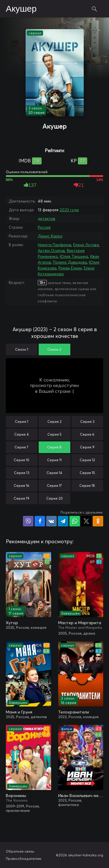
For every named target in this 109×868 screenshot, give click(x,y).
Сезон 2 (54, 349)
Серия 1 (22, 421)
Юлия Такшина (74, 256)
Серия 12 (87, 460)
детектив (47, 219)
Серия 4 (22, 434)
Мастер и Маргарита (80, 623)
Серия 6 (87, 434)
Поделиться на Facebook (40, 521)
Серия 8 (54, 447)
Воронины (16, 796)
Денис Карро (50, 236)
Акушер (21, 9)
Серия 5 (54, 434)
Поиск (94, 9)
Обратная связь (20, 851)
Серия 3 (87, 421)
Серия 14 (54, 473)
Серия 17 (54, 486)
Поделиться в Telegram (63, 521)
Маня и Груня (19, 712)
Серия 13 (22, 473)
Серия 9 (87, 447)
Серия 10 (22, 460)
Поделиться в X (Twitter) (86, 521)
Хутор (12, 623)
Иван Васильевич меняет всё (81, 796)
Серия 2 (54, 421)
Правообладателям (24, 859)
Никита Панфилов (54, 245)
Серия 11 (54, 460)
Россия (44, 227)
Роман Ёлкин (70, 268)
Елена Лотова (86, 245)
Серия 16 (22, 486)
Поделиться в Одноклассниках (98, 521)
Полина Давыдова (70, 262)
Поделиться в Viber (28, 521)
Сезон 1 (22, 349)
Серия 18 (87, 486)
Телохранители (74, 712)
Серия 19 (22, 498)
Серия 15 (87, 473)
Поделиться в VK (51, 521)
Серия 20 (54, 498)
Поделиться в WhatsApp (75, 521)
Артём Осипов (51, 251)
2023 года (69, 210)
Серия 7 (22, 447)
